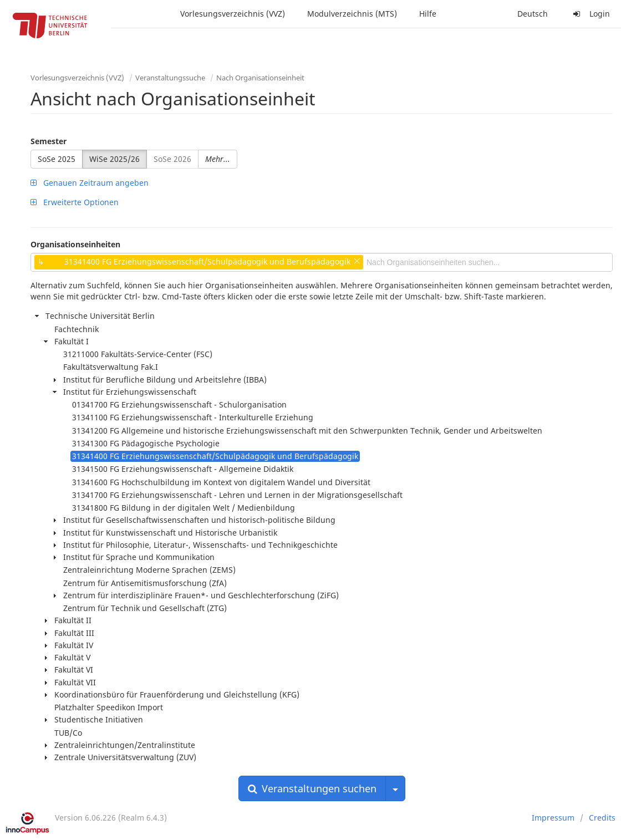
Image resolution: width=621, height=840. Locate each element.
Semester (49, 141)
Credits (602, 818)
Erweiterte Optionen (75, 202)
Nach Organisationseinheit (260, 78)
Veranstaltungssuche (170, 78)
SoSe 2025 (57, 159)
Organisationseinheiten (75, 244)
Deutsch (533, 14)
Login (590, 14)
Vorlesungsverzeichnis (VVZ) (233, 14)
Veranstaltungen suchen (312, 788)
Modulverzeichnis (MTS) (352, 14)
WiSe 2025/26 (114, 159)
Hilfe (428, 14)
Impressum (553, 818)
